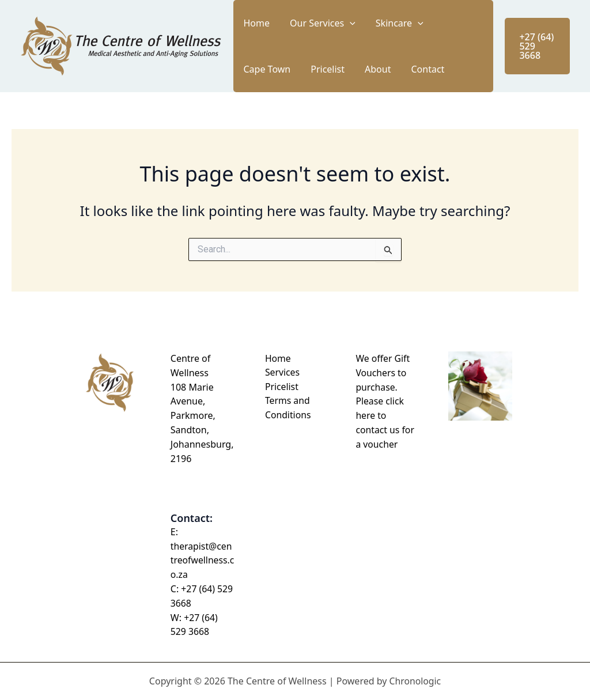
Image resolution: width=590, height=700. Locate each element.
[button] (328, 23)
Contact (324, 69)
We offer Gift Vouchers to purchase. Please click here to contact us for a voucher (385, 401)
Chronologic (415, 681)
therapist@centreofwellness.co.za (202, 561)
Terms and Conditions (287, 408)
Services (281, 373)
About (289, 69)
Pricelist (253, 69)
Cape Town (417, 23)
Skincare (363, 23)
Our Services (301, 23)
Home (249, 23)
